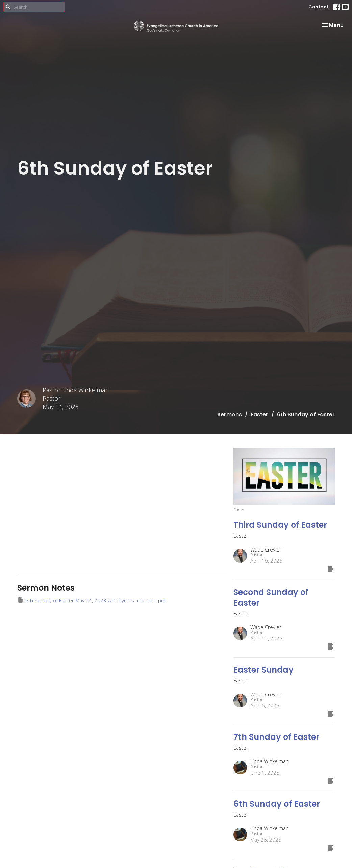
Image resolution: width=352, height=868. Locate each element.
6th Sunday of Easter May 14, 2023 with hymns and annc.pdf (92, 600)
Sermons (230, 414)
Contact (318, 7)
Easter (259, 414)
